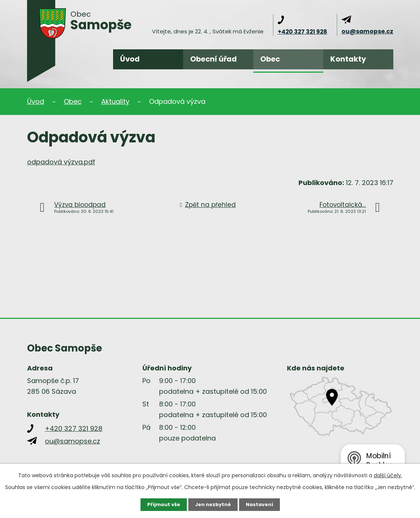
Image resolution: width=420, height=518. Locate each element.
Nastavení (262, 504)
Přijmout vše (161, 504)
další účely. (388, 475)
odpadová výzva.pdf (61, 162)
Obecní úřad (214, 59)
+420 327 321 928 (302, 32)
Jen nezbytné (213, 504)
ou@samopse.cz (367, 31)
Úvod (130, 59)
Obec (270, 59)
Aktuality (115, 101)
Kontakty (348, 59)
